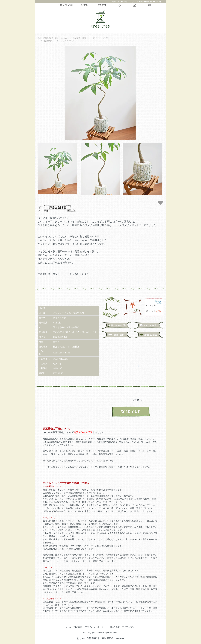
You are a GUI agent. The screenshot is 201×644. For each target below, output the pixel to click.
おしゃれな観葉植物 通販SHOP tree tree (100, 638)
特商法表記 (78, 627)
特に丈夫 (48, 41)
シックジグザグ (67, 41)
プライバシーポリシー (95, 627)
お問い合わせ (114, 627)
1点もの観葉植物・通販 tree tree (53, 38)
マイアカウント (129, 627)
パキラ (95, 38)
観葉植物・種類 (79, 38)
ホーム (68, 627)
